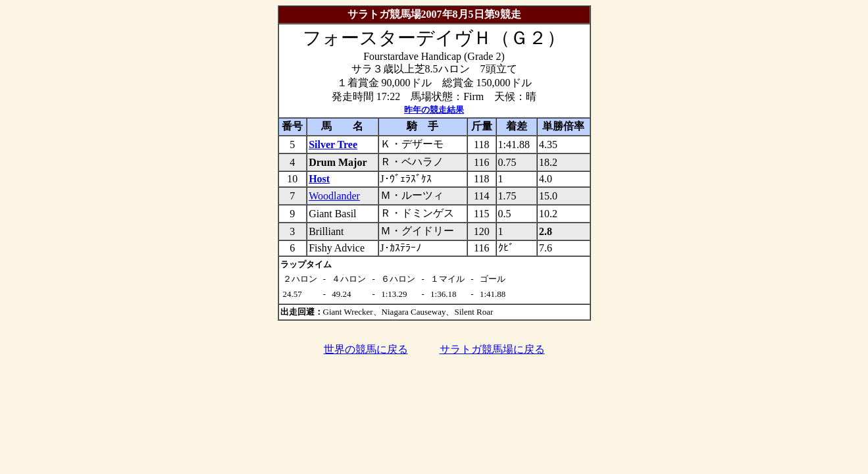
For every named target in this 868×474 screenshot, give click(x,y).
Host (319, 179)
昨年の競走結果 (434, 110)
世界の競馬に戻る (366, 349)
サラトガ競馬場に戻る (492, 349)
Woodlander (334, 196)
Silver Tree (333, 145)
